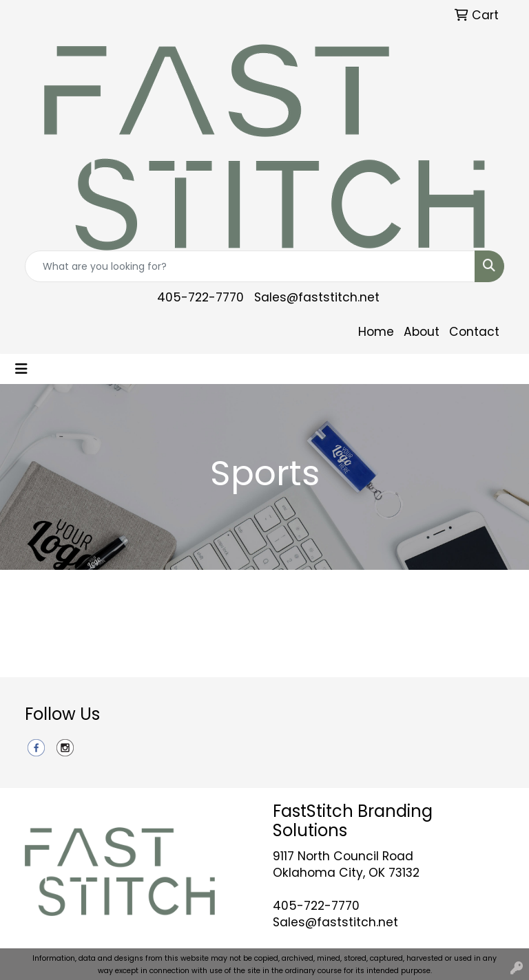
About (422, 332)
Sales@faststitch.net (317, 297)
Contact (474, 332)
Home (376, 332)
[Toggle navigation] (21, 369)
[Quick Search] (250, 266)
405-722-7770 (200, 297)
